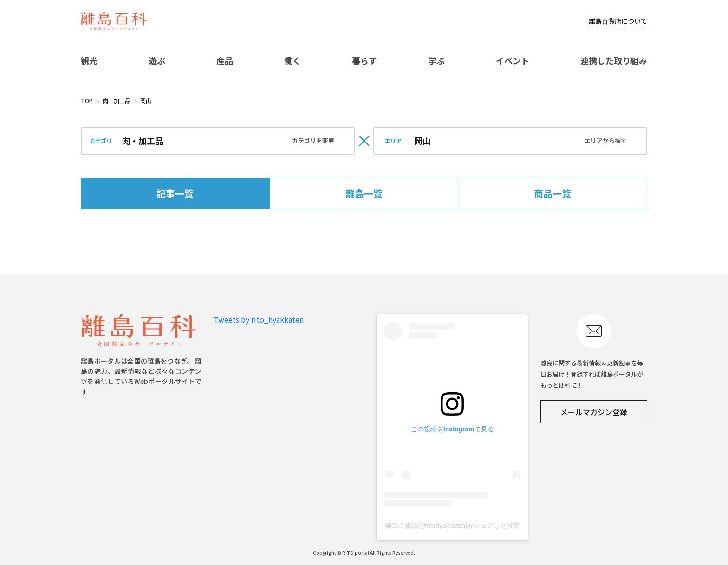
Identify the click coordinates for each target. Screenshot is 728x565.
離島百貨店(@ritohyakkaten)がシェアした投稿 (452, 526)
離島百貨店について (618, 21)
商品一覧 (552, 193)
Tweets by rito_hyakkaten (259, 319)
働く (292, 60)
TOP (87, 101)
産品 (225, 60)
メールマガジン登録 (594, 412)
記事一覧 (175, 193)
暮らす (364, 60)
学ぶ (436, 60)
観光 (89, 60)
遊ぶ (157, 60)
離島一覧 (364, 193)
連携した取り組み (614, 60)
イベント (513, 60)
